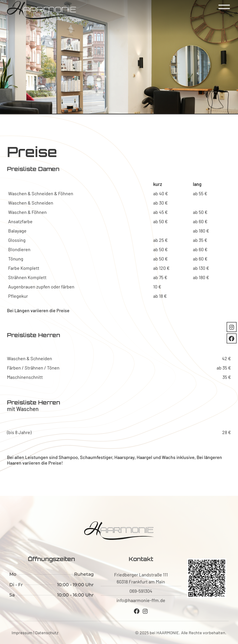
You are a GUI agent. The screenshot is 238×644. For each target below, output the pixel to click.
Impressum (22, 633)
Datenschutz (47, 633)
